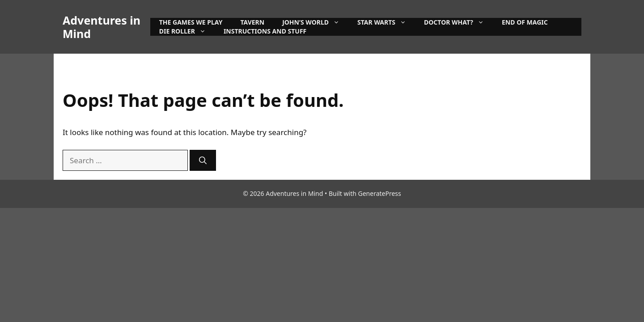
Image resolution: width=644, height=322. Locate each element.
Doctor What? (458, 22)
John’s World (315, 22)
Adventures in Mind (102, 27)
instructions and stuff (265, 31)
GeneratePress (380, 193)
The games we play (191, 22)
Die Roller (187, 31)
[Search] (203, 161)
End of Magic (525, 22)
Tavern (252, 22)
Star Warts (386, 22)
